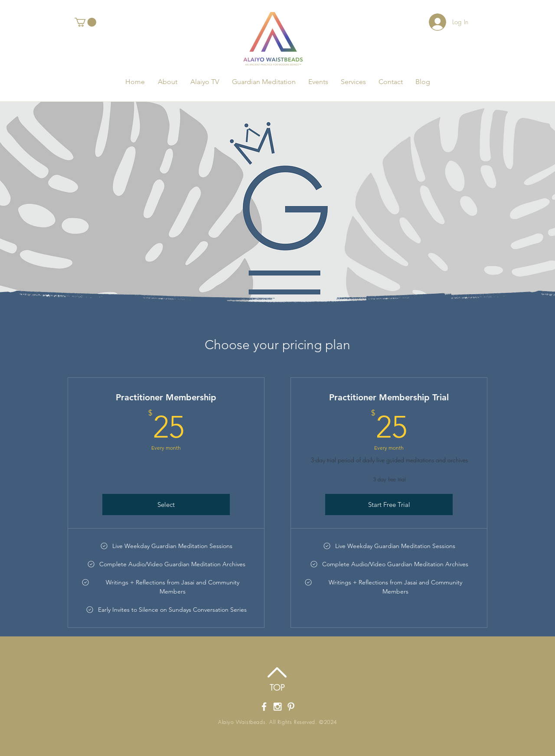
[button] (85, 22)
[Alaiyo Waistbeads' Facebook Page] (264, 707)
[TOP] (277, 688)
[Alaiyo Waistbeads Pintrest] (291, 707)
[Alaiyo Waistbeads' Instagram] (277, 707)
